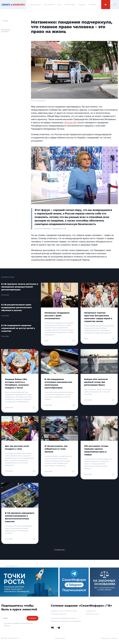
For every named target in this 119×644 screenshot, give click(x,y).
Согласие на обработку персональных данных (18, 624)
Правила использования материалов (66, 621)
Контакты (93, 4)
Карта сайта (60, 638)
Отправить (32, 618)
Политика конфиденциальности (64, 618)
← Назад (5, 21)
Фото (59, 4)
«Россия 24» (70, 122)
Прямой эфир (70, 4)
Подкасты (82, 4)
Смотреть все (59, 550)
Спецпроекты (49, 4)
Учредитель (91, 611)
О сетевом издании (59, 614)
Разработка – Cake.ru (109, 638)
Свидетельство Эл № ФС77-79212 (64, 611)
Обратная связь (92, 614)
